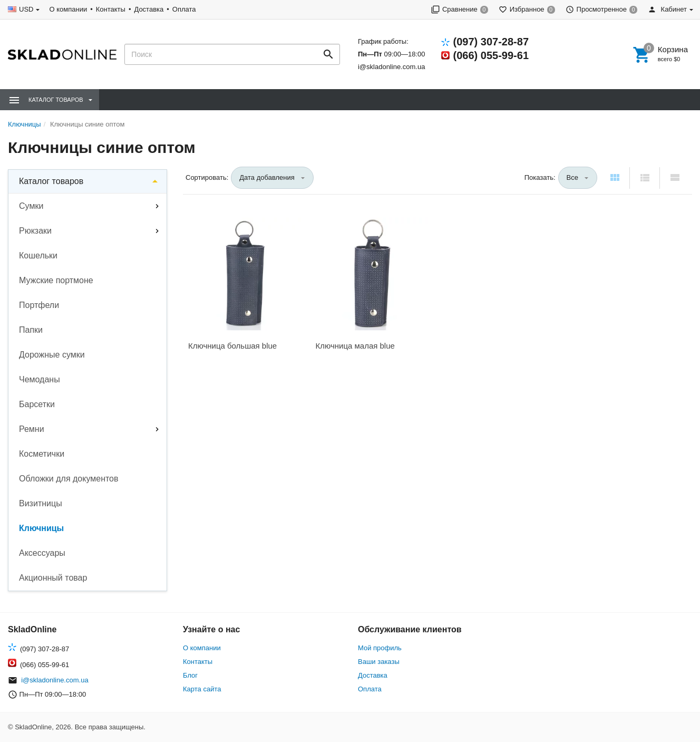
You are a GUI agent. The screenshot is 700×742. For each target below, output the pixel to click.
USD (26, 9)
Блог (190, 675)
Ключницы (41, 528)
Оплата (184, 9)
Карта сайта (202, 689)
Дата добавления (267, 177)
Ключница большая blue (232, 346)
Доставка (149, 9)
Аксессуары (42, 553)
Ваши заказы (379, 662)
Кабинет (667, 9)
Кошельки (38, 256)
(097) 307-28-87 (491, 42)
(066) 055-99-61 (491, 55)
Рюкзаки (35, 231)
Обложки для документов (69, 479)
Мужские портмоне (56, 280)
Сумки (31, 206)
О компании (68, 9)
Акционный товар (53, 578)
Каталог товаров (51, 181)
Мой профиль (380, 648)
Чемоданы (40, 379)
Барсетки (37, 404)
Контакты (111, 9)
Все (572, 177)
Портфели (39, 305)
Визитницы (41, 503)
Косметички (42, 454)
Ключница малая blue (355, 346)
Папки (31, 330)
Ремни (32, 429)
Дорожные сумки (52, 355)
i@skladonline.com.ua (391, 67)
